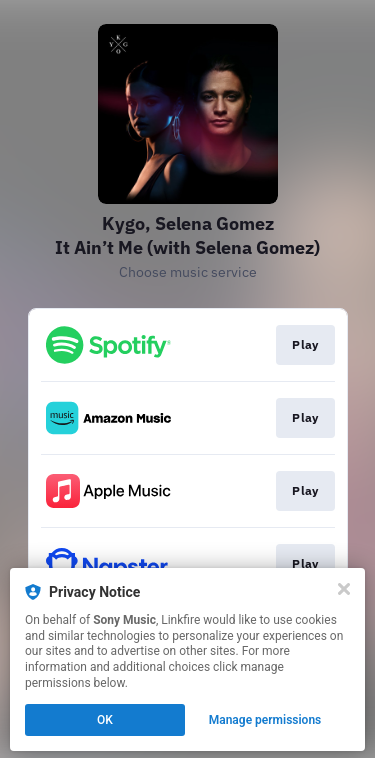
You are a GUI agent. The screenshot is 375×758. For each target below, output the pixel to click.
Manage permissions (265, 720)
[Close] (344, 589)
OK (105, 720)
